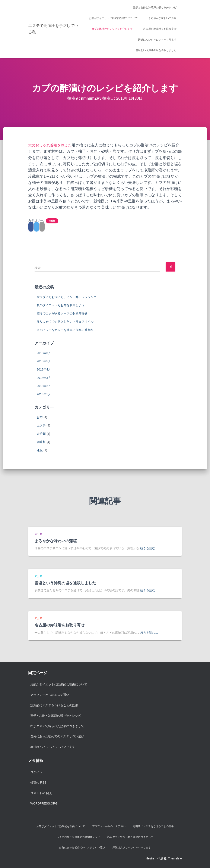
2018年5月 (44, 361)
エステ (41, 425)
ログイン (36, 772)
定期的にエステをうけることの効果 (54, 705)
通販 (40, 450)
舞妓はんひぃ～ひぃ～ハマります (157, 40)
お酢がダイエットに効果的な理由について (113, 18)
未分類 (52, 221)
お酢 (40, 417)
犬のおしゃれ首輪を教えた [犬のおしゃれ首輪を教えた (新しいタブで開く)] (51, 145)
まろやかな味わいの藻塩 (162, 18)
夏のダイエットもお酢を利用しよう (61, 305)
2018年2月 (44, 386)
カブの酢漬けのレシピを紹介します (112, 29)
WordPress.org (44, 803)
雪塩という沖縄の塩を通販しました (156, 50)
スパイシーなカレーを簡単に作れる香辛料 (65, 330)
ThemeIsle (175, 858)
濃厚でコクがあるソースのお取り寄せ (62, 313)
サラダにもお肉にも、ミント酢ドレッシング (67, 297)
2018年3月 (44, 378)
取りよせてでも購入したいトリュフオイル (65, 322)
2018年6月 (44, 353)
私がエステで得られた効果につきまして (57, 726)
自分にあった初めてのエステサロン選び (57, 736)
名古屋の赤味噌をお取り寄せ (160, 29)
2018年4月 (44, 369)
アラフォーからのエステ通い (50, 695)
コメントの (41, 793)
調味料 (41, 442)
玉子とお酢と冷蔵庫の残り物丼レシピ (155, 7)
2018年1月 (44, 394)
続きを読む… (149, 548)
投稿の (38, 783)
